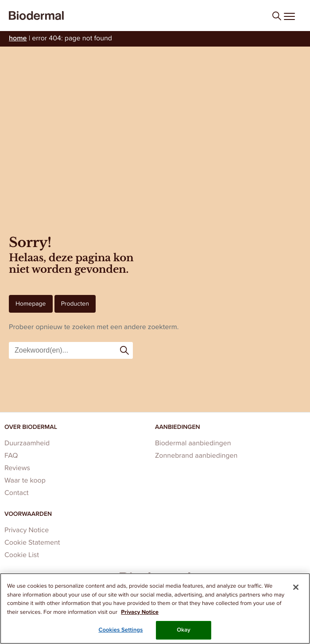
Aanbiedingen (178, 427)
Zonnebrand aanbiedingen (196, 456)
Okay (184, 630)
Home (18, 38)
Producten (75, 304)
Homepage (31, 304)
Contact (17, 493)
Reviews (17, 468)
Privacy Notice (27, 530)
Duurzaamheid (27, 443)
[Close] (296, 587)
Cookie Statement (32, 543)
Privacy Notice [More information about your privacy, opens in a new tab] (140, 612)
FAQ (11, 456)
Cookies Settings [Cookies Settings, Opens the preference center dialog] (120, 630)
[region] (155, 609)
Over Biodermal (31, 427)
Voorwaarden (28, 514)
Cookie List (22, 555)
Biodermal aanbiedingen (193, 443)
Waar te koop (25, 481)
